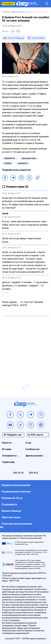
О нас (28, 443)
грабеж (8, 163)
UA (13, 31)
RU (18, 31)
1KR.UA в (16, 38)
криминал (23, 163)
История (7, 449)
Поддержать (8, 4)
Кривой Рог (10, 158)
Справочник (8, 462)
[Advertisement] (26, 345)
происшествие (29, 158)
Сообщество (33, 449)
